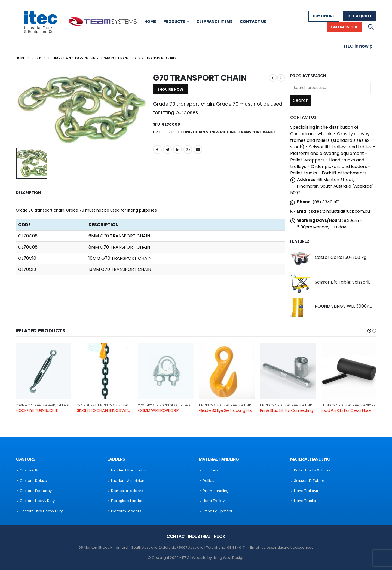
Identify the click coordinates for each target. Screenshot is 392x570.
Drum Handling (216, 491)
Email (198, 149)
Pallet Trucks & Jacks (312, 471)
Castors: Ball (30, 471)
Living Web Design (229, 558)
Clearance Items (215, 22)
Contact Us (253, 22)
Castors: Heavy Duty (37, 501)
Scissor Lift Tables (309, 481)
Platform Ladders (126, 511)
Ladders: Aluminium (128, 481)
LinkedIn (177, 149)
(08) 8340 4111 (344, 27)
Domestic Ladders (127, 491)
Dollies (208, 481)
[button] (369, 331)
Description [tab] (28, 193)
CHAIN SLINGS (87, 405)
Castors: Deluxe (33, 481)
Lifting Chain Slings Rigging (207, 132)
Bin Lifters (211, 471)
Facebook (157, 149)
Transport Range (257, 132)
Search (301, 100)
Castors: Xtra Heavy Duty (41, 511)
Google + (188, 149)
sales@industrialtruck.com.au (340, 211)
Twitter (167, 149)
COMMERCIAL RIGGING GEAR (35, 405)
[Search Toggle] (371, 27)
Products (174, 22)
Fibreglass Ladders (128, 501)
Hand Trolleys (215, 501)
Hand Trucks (305, 501)
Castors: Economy (36, 491)
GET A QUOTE (360, 16)
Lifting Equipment (217, 511)
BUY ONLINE (324, 16)
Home (150, 22)
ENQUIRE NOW (170, 89)
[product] (300, 258)
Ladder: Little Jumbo (129, 471)
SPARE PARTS (375, 405)
